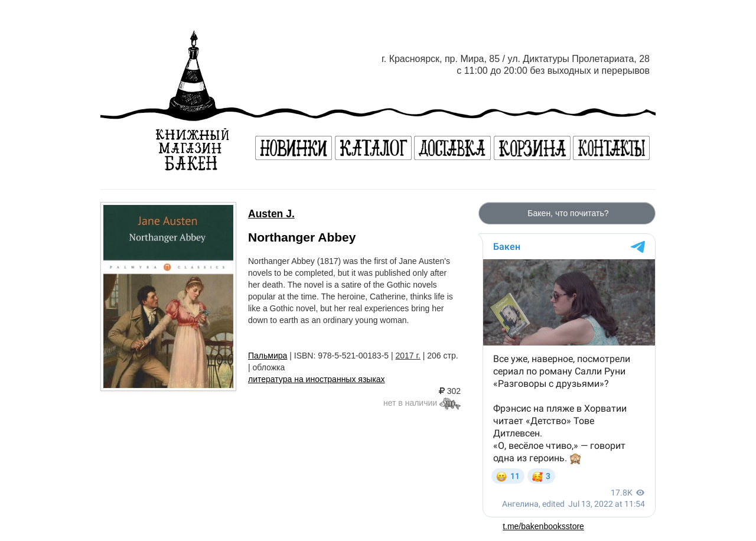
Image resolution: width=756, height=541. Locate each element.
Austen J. (271, 214)
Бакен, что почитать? (567, 213)
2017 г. (408, 356)
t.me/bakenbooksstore (543, 526)
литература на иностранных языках (317, 379)
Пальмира (268, 356)
